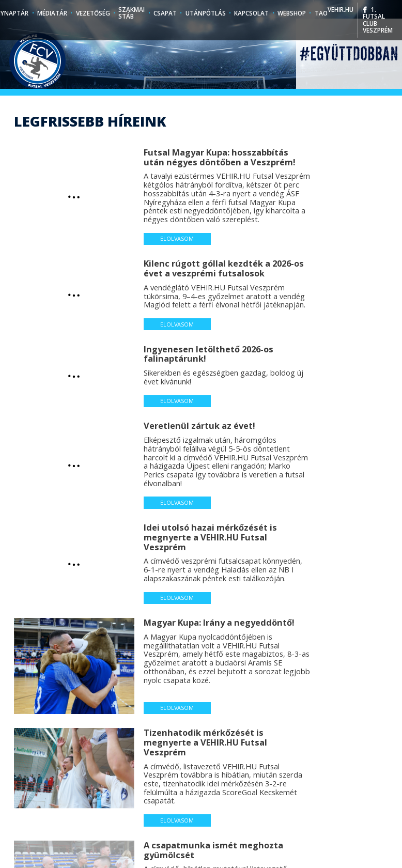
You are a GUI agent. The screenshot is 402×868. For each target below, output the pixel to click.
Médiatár (52, 13)
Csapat (165, 13)
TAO (321, 13)
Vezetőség (93, 13)
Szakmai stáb (132, 13)
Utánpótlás (206, 13)
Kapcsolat (251, 13)
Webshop (292, 13)
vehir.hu (341, 9)
